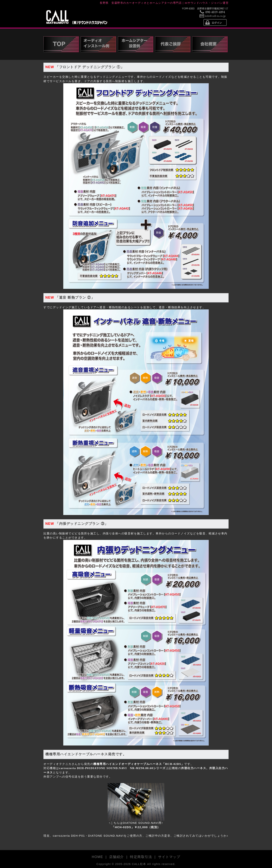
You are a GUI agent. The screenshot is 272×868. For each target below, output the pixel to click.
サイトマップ (169, 857)
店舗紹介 (117, 857)
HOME (97, 857)
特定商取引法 (141, 857)
